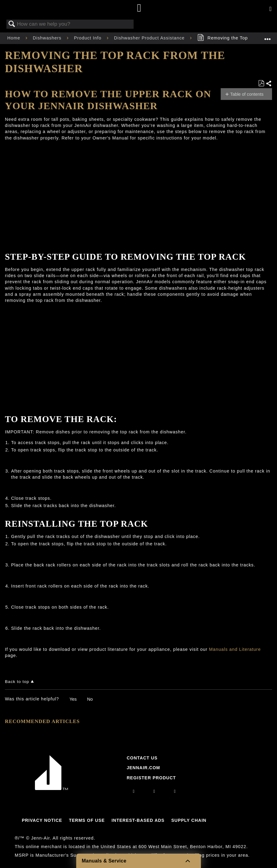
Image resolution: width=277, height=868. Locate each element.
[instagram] (134, 791)
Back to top (17, 682)
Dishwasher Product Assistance (150, 38)
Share (269, 84)
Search (12, 24)
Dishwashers (48, 38)
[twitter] (175, 791)
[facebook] (154, 791)
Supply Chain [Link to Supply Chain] (189, 820)
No (90, 699)
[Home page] (139, 8)
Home (15, 38)
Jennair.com (143, 768)
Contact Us (142, 758)
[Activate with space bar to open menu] (270, 9)
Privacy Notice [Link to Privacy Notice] (42, 820)
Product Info (88, 38)
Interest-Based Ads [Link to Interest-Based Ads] (138, 820)
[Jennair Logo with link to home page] (51, 788)
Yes (73, 699)
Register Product (151, 778)
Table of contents (247, 94)
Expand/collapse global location (268, 36)
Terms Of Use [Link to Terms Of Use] (87, 820)
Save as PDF (261, 83)
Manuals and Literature (235, 649)
